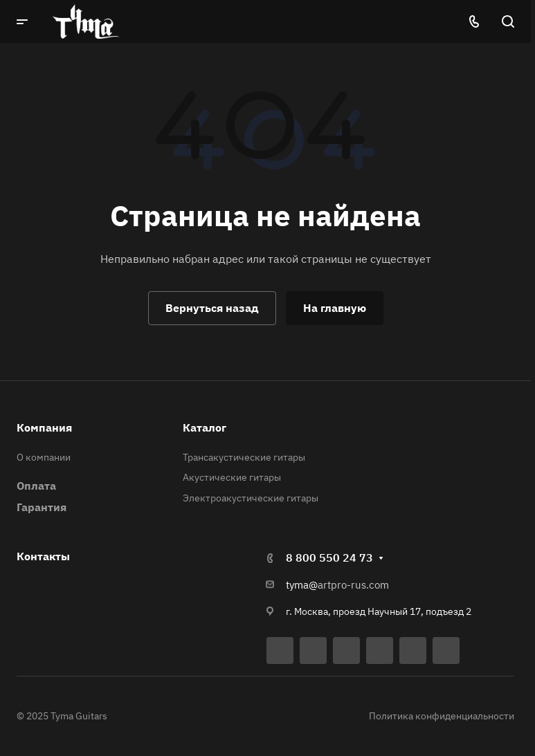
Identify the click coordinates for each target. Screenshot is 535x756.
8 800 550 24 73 (329, 557)
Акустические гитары (232, 477)
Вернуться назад (212, 308)
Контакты (43, 556)
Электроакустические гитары (251, 498)
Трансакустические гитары (244, 457)
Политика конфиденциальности (442, 716)
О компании (44, 457)
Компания (44, 427)
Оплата (36, 486)
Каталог (205, 427)
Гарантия (42, 507)
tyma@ (302, 585)
